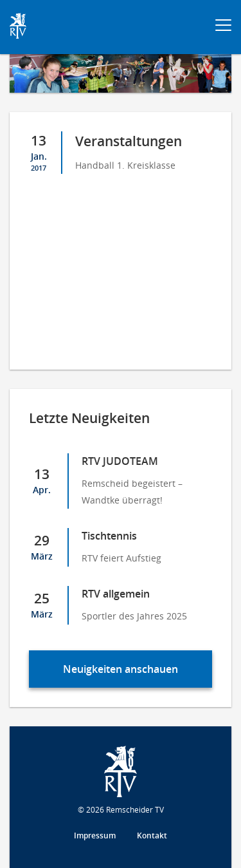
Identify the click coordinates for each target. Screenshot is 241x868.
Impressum (95, 835)
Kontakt (152, 835)
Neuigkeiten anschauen (121, 669)
